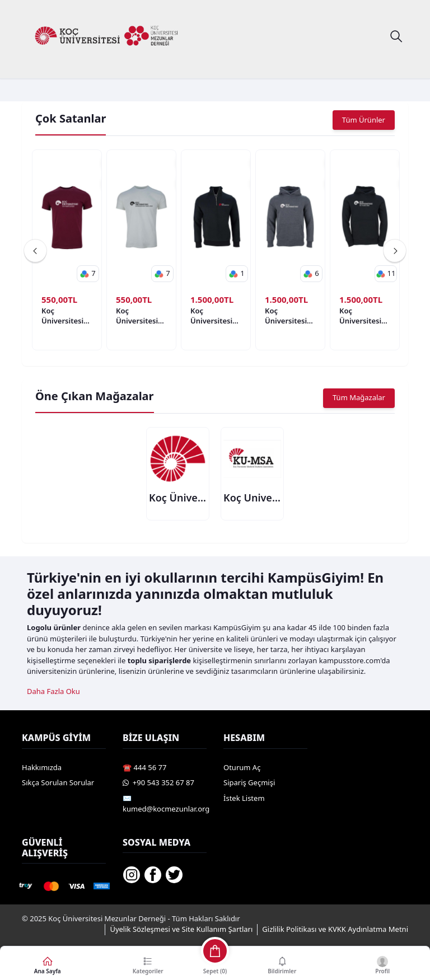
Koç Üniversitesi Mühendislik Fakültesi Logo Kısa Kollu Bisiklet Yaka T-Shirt (139, 316)
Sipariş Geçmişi (249, 783)
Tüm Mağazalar (359, 398)
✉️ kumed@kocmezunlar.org (166, 804)
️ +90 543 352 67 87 (158, 783)
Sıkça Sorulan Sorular (58, 783)
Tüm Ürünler (364, 120)
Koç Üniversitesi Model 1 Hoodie (211, 316)
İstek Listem (244, 798)
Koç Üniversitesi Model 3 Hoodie (286, 316)
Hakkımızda (42, 767)
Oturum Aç (242, 767)
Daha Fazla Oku (53, 692)
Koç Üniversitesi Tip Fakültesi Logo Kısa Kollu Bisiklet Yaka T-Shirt (64, 316)
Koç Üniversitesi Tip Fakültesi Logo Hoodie (362, 316)
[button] (88, 274)
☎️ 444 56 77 (144, 767)
